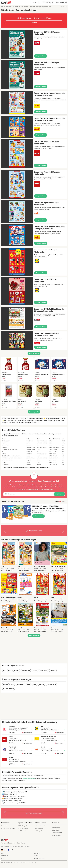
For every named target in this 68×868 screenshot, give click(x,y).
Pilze (35, 684)
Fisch (12, 684)
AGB (2, 858)
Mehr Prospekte (34, 353)
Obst (29, 684)
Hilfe (2, 853)
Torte (10, 670)
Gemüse (41, 684)
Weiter (59, 494)
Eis (4, 670)
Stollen (35, 670)
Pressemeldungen (57, 835)
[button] (34, 44)
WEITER (34, 22)
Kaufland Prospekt (23, 828)
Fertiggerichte (51, 684)
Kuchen (17, 670)
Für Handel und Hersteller (8, 828)
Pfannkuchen (26, 670)
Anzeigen (64, 7)
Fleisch (5, 684)
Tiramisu (53, 670)
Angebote (16, 7)
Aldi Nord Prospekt (40, 826)
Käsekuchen (44, 670)
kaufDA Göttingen (6, 7)
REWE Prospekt (22, 831)
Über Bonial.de (5, 826)
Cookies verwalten (39, 858)
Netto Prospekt (39, 828)
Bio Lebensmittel (8, 689)
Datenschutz (48, 489)
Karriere (3, 831)
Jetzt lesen (38, 516)
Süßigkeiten (21, 684)
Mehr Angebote (34, 412)
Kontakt (36, 856)
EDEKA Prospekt (22, 826)
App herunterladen (57, 833)
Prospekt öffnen (41, 56)
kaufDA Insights (56, 830)
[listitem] (9, 370)
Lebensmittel (24, 7)
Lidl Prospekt (38, 831)
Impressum (37, 853)
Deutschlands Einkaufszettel (56, 827)
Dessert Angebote (29, 778)
